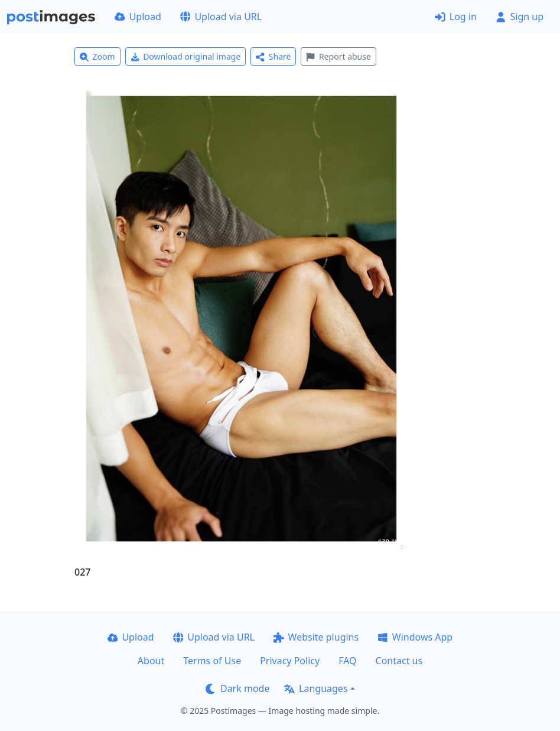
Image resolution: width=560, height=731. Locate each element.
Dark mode (237, 688)
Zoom (97, 56)
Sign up (520, 17)
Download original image (186, 56)
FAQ (347, 661)
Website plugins (316, 637)
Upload (138, 17)
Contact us (399, 661)
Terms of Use (212, 661)
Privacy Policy (290, 661)
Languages (316, 688)
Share (273, 56)
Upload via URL (221, 17)
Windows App (415, 637)
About (151, 661)
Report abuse (338, 56)
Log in (456, 17)
